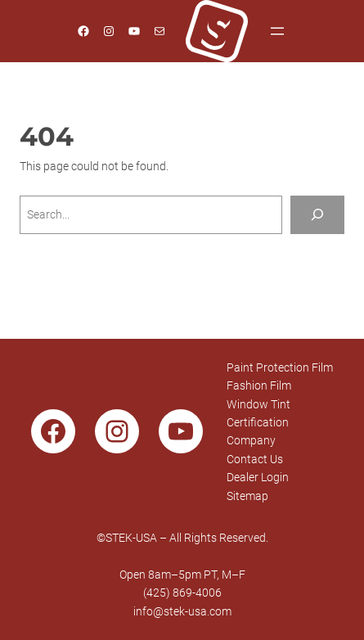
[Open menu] (277, 31)
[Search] (317, 215)
